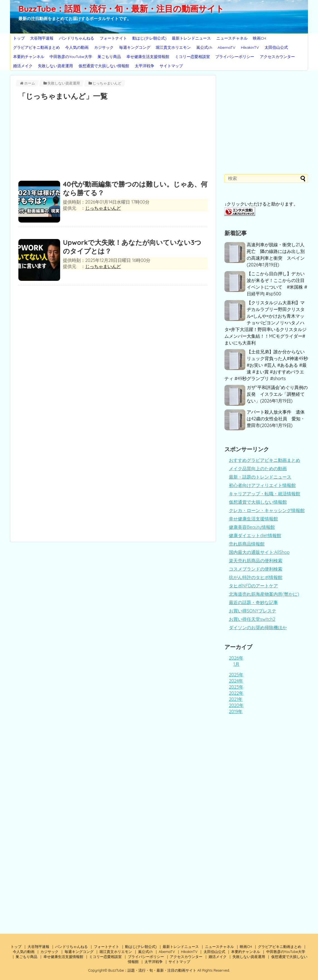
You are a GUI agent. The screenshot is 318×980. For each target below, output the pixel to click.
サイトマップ (171, 66)
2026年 (236, 658)
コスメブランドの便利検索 (256, 569)
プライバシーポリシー (235, 57)
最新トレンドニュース (191, 38)
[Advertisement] (113, 142)
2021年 (236, 699)
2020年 (236, 705)
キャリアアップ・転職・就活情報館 (265, 494)
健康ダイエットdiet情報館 (255, 535)
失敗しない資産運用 (55, 66)
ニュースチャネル (232, 38)
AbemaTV (227, 47)
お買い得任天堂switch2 (252, 619)
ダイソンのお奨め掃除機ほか (258, 627)
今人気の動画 (77, 47)
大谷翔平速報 (42, 38)
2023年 (236, 687)
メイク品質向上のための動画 (258, 469)
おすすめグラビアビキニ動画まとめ (265, 460)
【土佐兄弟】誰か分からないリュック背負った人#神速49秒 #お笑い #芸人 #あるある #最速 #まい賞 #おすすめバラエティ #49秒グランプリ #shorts (266, 365)
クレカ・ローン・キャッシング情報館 (267, 510)
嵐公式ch (204, 47)
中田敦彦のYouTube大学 (71, 57)
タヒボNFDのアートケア (253, 586)
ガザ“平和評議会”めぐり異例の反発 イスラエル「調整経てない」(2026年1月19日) (277, 394)
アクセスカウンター (277, 57)
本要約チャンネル (29, 57)
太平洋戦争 (145, 66)
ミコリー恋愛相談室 (192, 57)
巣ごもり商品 (109, 57)
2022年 (236, 693)
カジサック (104, 47)
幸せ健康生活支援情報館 (148, 57)
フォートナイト (113, 38)
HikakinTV (250, 47)
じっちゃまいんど (103, 208)
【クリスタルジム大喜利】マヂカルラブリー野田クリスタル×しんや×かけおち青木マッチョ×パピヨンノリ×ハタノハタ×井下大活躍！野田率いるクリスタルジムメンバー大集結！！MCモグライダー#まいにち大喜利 (266, 323)
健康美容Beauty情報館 (252, 527)
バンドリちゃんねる (77, 38)
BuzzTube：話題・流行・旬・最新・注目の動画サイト (121, 9)
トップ (19, 38)
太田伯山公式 (276, 47)
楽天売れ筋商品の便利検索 (256, 561)
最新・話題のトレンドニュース (260, 477)
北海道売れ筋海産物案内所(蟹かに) (264, 594)
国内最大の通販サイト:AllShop (259, 552)
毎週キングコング (135, 47)
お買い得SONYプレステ (253, 611)
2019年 (236, 711)
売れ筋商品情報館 (247, 544)
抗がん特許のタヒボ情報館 (256, 577)
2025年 (236, 675)
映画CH (259, 38)
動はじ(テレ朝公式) (149, 38)
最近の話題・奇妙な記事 (253, 602)
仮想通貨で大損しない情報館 (104, 66)
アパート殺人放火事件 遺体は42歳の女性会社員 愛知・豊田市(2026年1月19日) (276, 419)
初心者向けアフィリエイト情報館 (262, 485)
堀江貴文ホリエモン (173, 47)
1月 (236, 664)
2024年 (236, 681)
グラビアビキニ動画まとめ (36, 47)
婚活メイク (23, 66)
